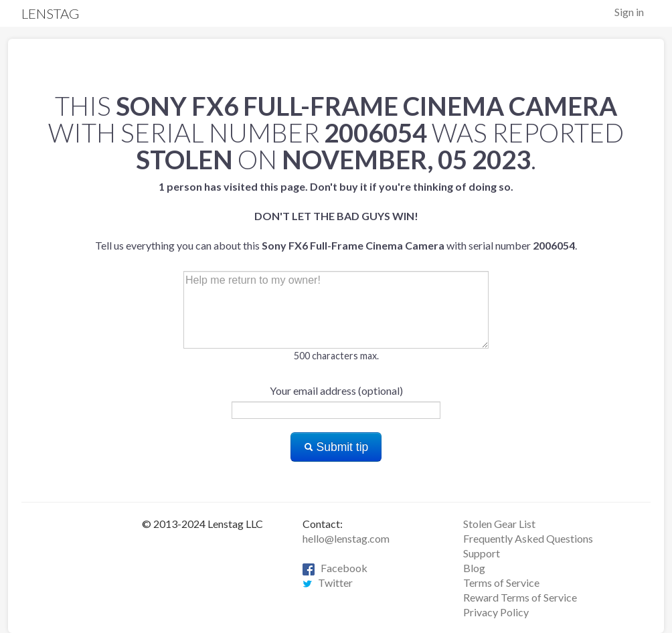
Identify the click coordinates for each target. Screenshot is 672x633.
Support (482, 553)
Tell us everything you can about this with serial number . (336, 216)
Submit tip (336, 447)
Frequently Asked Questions (528, 538)
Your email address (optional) (336, 390)
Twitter (328, 582)
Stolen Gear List (499, 524)
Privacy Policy (496, 612)
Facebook (335, 568)
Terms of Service (501, 582)
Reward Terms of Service (520, 597)
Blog (474, 568)
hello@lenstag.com (346, 538)
